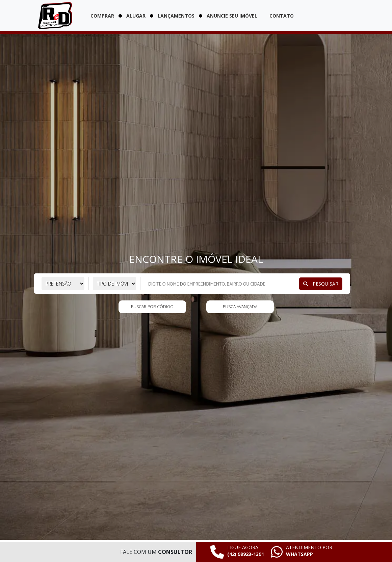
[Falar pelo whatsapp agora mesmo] (302, 552)
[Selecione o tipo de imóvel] (114, 284)
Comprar (102, 16)
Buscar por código (152, 307)
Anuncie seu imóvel (232, 16)
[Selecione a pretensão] (63, 284)
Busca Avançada (240, 307)
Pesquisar (321, 284)
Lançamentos (176, 16)
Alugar (136, 16)
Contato (282, 16)
